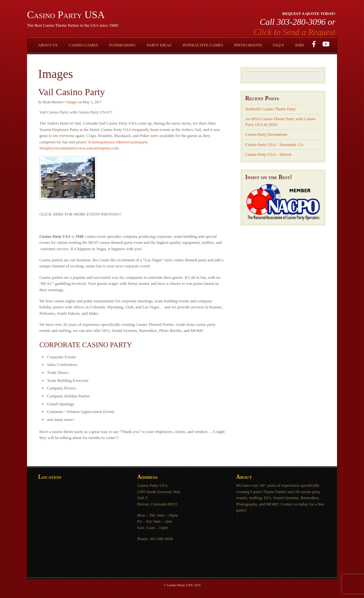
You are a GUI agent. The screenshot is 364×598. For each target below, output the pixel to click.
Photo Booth (248, 45)
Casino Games (83, 45)
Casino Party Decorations (266, 134)
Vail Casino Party (71, 92)
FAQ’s (278, 45)
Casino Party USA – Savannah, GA (274, 144)
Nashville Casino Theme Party (270, 109)
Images (72, 102)
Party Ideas (159, 45)
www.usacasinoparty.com (98, 148)
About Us (48, 45)
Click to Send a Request (294, 32)
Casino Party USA (180, 585)
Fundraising (122, 45)
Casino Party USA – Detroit (268, 154)
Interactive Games (203, 45)
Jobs (300, 45)
